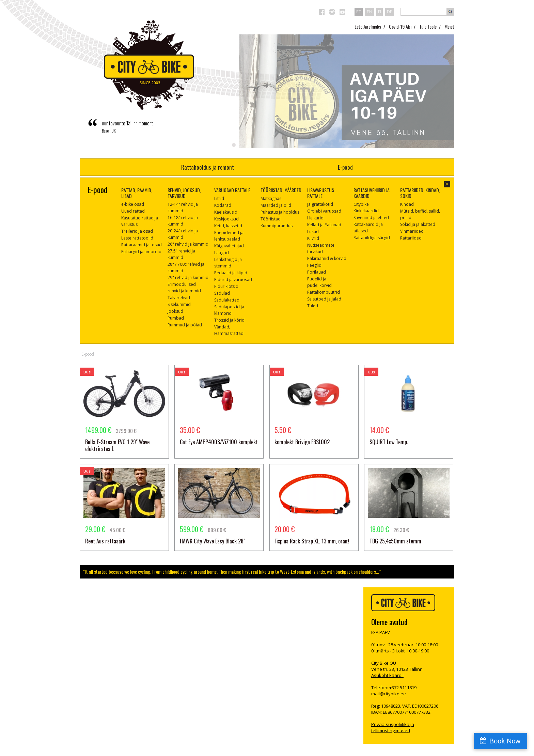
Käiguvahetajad (229, 246)
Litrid (219, 198)
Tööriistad (271, 219)
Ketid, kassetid (228, 226)
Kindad (407, 204)
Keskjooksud (226, 219)
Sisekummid (179, 304)
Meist (449, 26)
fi (380, 12)
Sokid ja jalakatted (418, 224)
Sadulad (222, 293)
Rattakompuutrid (324, 292)
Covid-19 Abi (400, 26)
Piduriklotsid (226, 286)
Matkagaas (271, 198)
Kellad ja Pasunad (324, 225)
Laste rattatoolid (137, 238)
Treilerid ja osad (137, 231)
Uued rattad (133, 211)
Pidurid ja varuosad (233, 280)
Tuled (313, 306)
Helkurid (315, 218)
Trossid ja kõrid (229, 320)
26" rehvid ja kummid (188, 244)
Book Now (505, 741)
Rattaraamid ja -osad (142, 245)
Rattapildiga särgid (372, 238)
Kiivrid (313, 238)
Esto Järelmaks (368, 26)
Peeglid (314, 265)
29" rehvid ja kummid (188, 277)
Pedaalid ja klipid (231, 273)
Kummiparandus (277, 226)
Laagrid (222, 253)
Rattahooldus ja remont (208, 167)
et (359, 12)
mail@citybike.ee (389, 694)
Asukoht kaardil (387, 675)
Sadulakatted (227, 300)
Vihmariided (412, 231)
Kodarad (223, 205)
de (390, 12)
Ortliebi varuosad (324, 211)
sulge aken (447, 184)
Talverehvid (179, 298)
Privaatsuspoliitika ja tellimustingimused (393, 727)
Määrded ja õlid (276, 205)
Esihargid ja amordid (141, 252)
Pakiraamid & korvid (327, 258)
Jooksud (175, 311)
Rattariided (411, 238)
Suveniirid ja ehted (371, 218)
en (370, 12)
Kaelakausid (226, 212)
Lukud (313, 232)
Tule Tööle (428, 26)
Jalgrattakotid (320, 204)
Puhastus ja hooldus (280, 212)
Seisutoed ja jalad (324, 299)
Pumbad (176, 318)
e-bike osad (133, 204)
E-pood (345, 167)
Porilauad (317, 272)
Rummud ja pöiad (185, 325)
